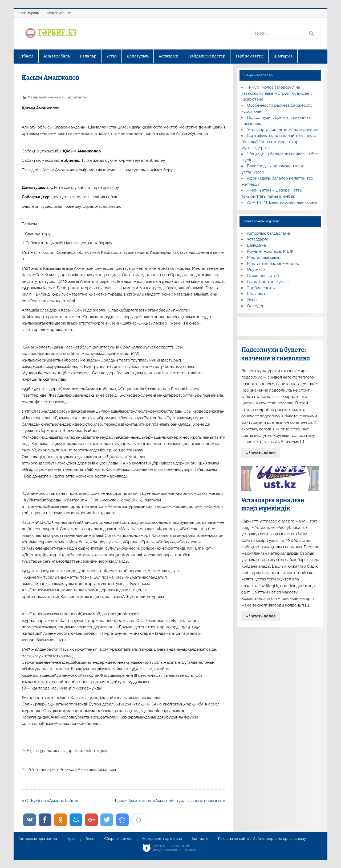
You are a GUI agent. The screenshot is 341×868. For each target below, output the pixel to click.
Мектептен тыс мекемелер (273, 264)
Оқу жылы (257, 269)
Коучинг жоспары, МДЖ (270, 251)
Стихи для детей (263, 276)
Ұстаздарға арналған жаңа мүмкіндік (282, 130)
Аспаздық (168, 56)
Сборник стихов (118, 839)
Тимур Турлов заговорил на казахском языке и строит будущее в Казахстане (277, 93)
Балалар (88, 56)
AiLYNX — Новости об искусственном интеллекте (176, 848)
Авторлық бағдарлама (268, 233)
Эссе (252, 300)
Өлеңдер (256, 306)
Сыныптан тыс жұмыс (268, 282)
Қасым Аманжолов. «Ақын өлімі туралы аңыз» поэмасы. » (170, 801)
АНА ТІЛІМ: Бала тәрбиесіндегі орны (282, 202)
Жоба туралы (28, 13)
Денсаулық (138, 56)
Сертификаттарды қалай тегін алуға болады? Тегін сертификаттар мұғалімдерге (279, 142)
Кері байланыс (59, 13)
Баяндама (256, 245)
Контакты (200, 839)
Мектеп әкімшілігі (264, 258)
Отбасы (26, 56)
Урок (71, 839)
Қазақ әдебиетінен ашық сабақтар (58, 97)
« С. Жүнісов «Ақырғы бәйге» (50, 801)
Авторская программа (38, 839)
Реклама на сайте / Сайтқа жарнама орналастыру (262, 839)
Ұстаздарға (258, 239)
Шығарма (283, 56)
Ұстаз (111, 56)
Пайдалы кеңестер (207, 56)
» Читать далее (261, 453)
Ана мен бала (57, 56)
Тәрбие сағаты (249, 56)
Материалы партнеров (162, 839)
